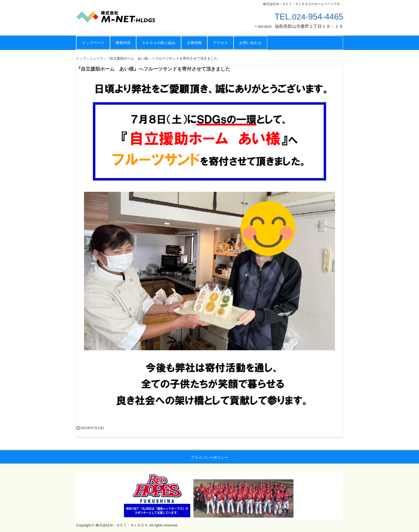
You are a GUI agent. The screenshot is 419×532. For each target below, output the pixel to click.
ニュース (96, 58)
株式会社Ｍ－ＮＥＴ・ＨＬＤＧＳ (129, 19)
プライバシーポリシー (210, 457)
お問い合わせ (250, 43)
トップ (81, 58)
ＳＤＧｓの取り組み (159, 43)
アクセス (220, 43)
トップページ (93, 43)
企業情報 (194, 43)
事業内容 (123, 43)
